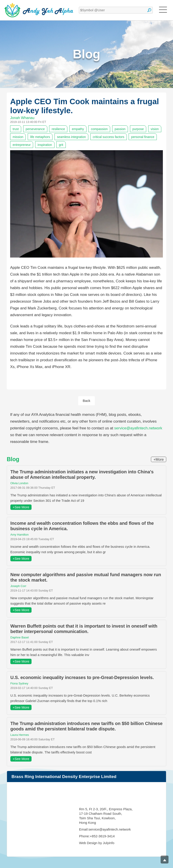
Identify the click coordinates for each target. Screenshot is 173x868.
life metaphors (40, 137)
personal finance (143, 137)
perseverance (35, 129)
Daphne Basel (20, 637)
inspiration (45, 145)
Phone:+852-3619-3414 (97, 836)
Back (86, 401)
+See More (21, 507)
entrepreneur (22, 145)
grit (61, 145)
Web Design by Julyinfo (97, 843)
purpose (138, 129)
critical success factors (109, 137)
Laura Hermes (20, 735)
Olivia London (19, 483)
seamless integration (71, 137)
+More (159, 459)
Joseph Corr (18, 586)
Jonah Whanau (22, 118)
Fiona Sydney (19, 683)
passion (120, 129)
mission (18, 137)
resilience (58, 129)
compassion (99, 129)
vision (155, 129)
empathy (78, 129)
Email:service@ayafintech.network (105, 829)
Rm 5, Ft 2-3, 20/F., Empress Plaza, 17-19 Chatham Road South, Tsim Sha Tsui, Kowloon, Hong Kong (106, 816)
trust (16, 129)
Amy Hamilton (19, 535)
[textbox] (116, 10)
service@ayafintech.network (138, 428)
